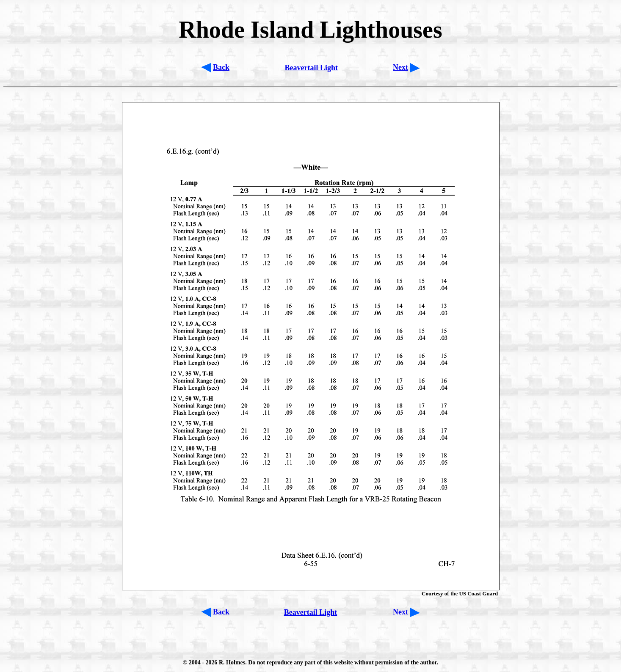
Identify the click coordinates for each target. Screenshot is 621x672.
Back (221, 67)
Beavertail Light (311, 68)
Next (400, 67)
